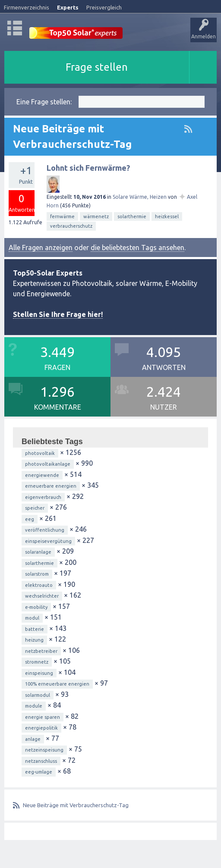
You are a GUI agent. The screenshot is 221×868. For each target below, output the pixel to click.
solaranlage (38, 552)
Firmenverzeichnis (27, 7)
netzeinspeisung (44, 750)
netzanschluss (41, 761)
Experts (68, 7)
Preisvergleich (104, 7)
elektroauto (39, 585)
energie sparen (43, 717)
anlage (33, 739)
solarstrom (37, 574)
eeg (30, 519)
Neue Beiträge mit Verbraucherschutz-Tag (76, 805)
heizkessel (167, 216)
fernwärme (62, 216)
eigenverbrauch (43, 497)
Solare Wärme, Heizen (140, 197)
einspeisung (39, 673)
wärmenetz (96, 216)
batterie (35, 629)
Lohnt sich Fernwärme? (88, 168)
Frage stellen (97, 67)
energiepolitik (41, 728)
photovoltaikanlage (48, 464)
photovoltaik (40, 453)
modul (32, 618)
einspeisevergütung (48, 541)
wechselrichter (42, 596)
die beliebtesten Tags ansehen (137, 248)
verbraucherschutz (71, 226)
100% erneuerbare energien (57, 684)
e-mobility (36, 607)
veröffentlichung (45, 530)
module (34, 706)
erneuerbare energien (51, 486)
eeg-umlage (39, 772)
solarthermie (132, 216)
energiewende (42, 475)
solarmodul (38, 695)
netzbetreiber (41, 651)
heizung (34, 640)
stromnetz (37, 662)
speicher (35, 508)
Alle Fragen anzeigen (41, 248)
